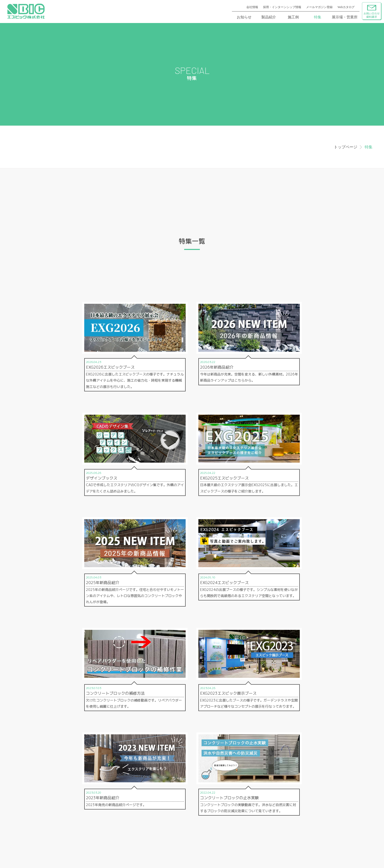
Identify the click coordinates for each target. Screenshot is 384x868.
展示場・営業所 (345, 17)
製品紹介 (269, 17)
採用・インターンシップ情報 (282, 7)
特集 (318, 17)
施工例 (293, 17)
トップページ (346, 147)
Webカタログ (346, 7)
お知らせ (244, 17)
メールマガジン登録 (319, 7)
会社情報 (252, 7)
